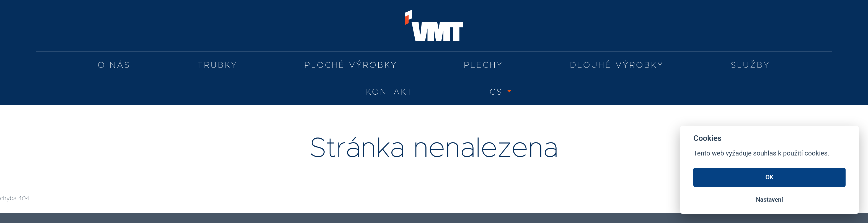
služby (751, 65)
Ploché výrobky (351, 65)
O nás (114, 65)
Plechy (484, 65)
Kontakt (390, 92)
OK (770, 177)
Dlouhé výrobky (617, 65)
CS (496, 92)
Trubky (218, 65)
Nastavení (769, 200)
